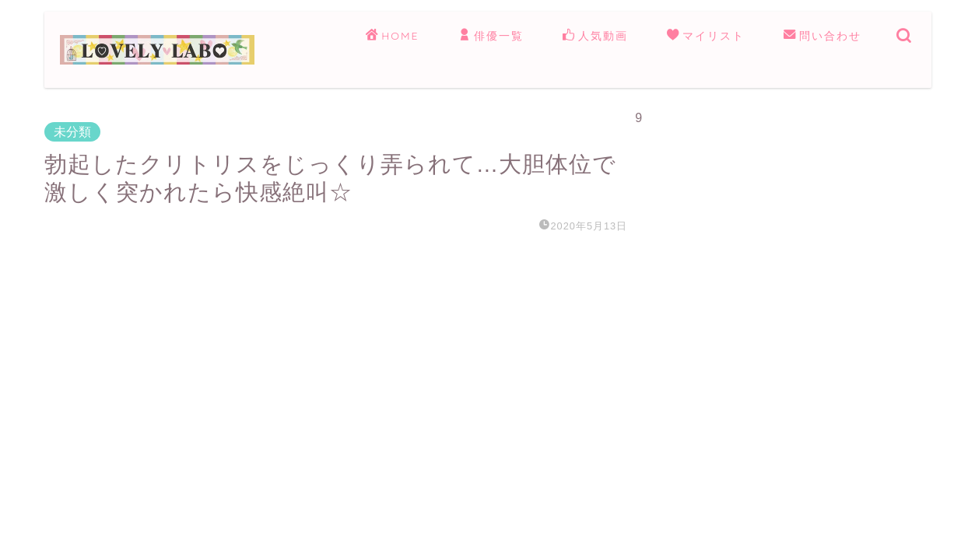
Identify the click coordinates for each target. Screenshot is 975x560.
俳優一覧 (491, 37)
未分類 (72, 132)
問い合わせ (822, 37)
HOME (392, 37)
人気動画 (595, 37)
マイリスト (706, 37)
